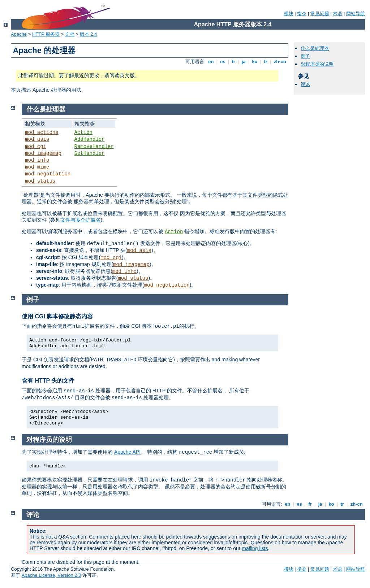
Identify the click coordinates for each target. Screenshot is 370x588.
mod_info (37, 160)
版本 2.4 (89, 34)
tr (266, 62)
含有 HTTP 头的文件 (48, 381)
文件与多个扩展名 (81, 220)
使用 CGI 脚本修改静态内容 (57, 316)
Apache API (127, 452)
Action (83, 132)
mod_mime (37, 167)
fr (234, 62)
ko (255, 62)
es (223, 62)
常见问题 (320, 14)
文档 (70, 34)
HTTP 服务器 (46, 34)
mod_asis (37, 139)
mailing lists (255, 548)
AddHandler (90, 139)
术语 (337, 14)
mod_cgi (36, 147)
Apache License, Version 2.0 (51, 575)
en (211, 62)
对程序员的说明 (317, 64)
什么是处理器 (315, 48)
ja (244, 62)
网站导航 (356, 14)
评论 (305, 84)
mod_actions (42, 132)
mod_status (40, 181)
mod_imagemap (43, 153)
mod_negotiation (48, 174)
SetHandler (90, 153)
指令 (302, 14)
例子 (305, 56)
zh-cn (280, 62)
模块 (289, 14)
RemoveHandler (94, 147)
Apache (19, 34)
